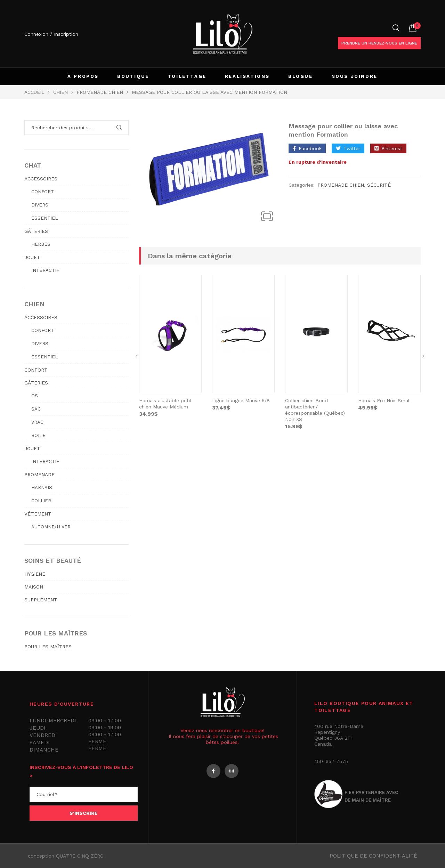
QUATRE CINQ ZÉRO (80, 856)
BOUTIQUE (133, 76)
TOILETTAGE (187, 76)
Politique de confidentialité (373, 856)
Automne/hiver (51, 527)
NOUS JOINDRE (354, 76)
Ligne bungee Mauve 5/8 (241, 400)
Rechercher (119, 128)
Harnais (42, 488)
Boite (38, 435)
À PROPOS (83, 76)
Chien (60, 92)
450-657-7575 (331, 761)
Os (35, 396)
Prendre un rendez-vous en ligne (379, 43)
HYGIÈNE (35, 574)
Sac (36, 409)
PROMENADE (39, 474)
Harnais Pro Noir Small (385, 400)
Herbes (41, 244)
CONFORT (36, 370)
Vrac (37, 422)
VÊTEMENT (38, 514)
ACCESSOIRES (41, 179)
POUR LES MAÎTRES (48, 647)
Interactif (45, 270)
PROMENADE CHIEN (100, 92)
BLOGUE (301, 76)
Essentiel (44, 218)
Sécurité (379, 185)
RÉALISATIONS (247, 76)
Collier (41, 501)
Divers (40, 205)
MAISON (34, 587)
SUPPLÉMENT (41, 600)
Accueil (34, 92)
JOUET (32, 257)
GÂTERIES (36, 231)
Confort (43, 192)
